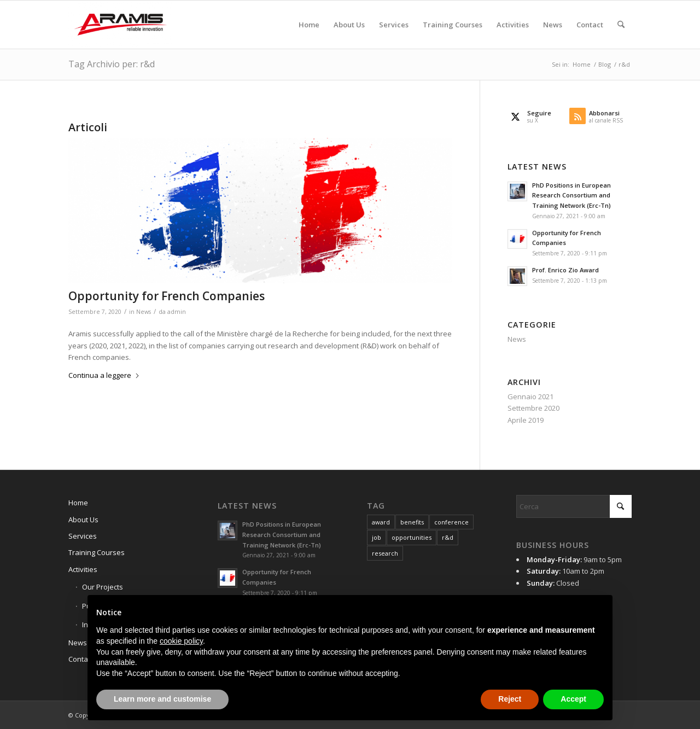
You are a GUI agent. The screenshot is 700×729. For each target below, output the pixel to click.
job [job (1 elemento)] (377, 537)
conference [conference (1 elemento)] (451, 522)
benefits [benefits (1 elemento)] (412, 522)
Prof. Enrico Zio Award (565, 270)
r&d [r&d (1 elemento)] (448, 537)
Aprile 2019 (526, 420)
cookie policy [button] (181, 641)
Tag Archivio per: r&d (112, 64)
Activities (83, 569)
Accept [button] (573, 699)
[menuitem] (309, 25)
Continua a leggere (104, 375)
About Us (83, 520)
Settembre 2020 (533, 408)
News (144, 312)
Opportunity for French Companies (167, 296)
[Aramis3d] (121, 25)
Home (78, 503)
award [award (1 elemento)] (381, 522)
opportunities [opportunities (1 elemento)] (412, 537)
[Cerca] (621, 25)
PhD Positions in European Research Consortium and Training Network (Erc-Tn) (571, 196)
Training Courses (97, 552)
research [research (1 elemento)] (385, 553)
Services (83, 536)
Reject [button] (510, 699)
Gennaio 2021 (530, 396)
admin (177, 312)
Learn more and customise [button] (162, 699)
